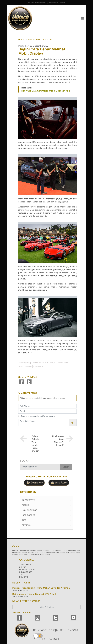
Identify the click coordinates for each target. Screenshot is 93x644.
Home (21, 40)
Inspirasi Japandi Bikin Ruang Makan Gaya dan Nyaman (41, 588)
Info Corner (46, 515)
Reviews (46, 525)
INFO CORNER (26, 572)
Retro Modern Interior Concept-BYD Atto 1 (34, 594)
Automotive (46, 500)
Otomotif (48, 40)
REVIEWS (24, 577)
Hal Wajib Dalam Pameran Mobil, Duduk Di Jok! (46, 91)
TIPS (22, 575)
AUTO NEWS (34, 40)
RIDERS (23, 567)
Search (66, 467)
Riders (46, 505)
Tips (46, 520)
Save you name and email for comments (38, 416)
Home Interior (46, 510)
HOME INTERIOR (27, 570)
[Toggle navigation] (83, 18)
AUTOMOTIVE (26, 565)
